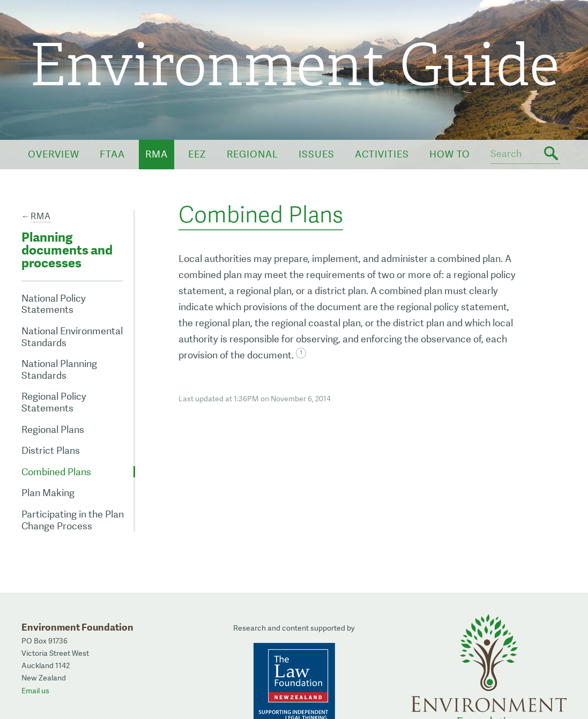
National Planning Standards (59, 369)
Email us (35, 691)
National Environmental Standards (72, 337)
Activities (382, 154)
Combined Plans (56, 472)
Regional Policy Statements (54, 402)
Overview (54, 154)
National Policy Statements (54, 304)
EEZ (197, 154)
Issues (317, 154)
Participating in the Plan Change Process (73, 520)
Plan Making (48, 493)
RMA (157, 154)
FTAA (112, 154)
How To (450, 154)
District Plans (51, 450)
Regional (252, 154)
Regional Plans (53, 429)
